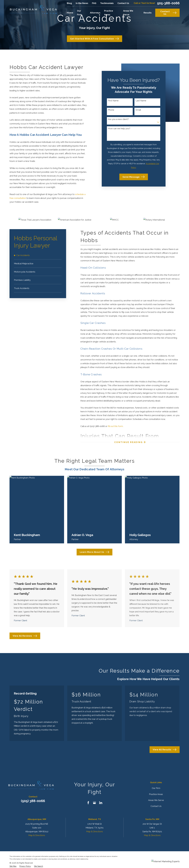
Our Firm (156, 788)
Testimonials (107, 3)
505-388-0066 (168, 3)
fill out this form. (116, 426)
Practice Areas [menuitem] (109, 13)
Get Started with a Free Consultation (94, 39)
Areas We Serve (156, 800)
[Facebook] (88, 803)
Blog (69, 3)
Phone (111, 110)
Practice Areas (156, 794)
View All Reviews (25, 636)
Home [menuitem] (70, 13)
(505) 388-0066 (33, 801)
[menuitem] (38, 255)
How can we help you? (119, 128)
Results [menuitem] (148, 13)
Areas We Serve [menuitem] (128, 13)
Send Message (134, 177)
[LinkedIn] (101, 803)
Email (138, 110)
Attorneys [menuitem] (95, 13)
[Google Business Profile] (94, 803)
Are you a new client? (118, 119)
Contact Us (123, 3)
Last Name (141, 101)
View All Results (165, 750)
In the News (82, 3)
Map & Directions (37, 835)
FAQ (94, 3)
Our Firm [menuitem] (79, 13)
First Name (113, 101)
